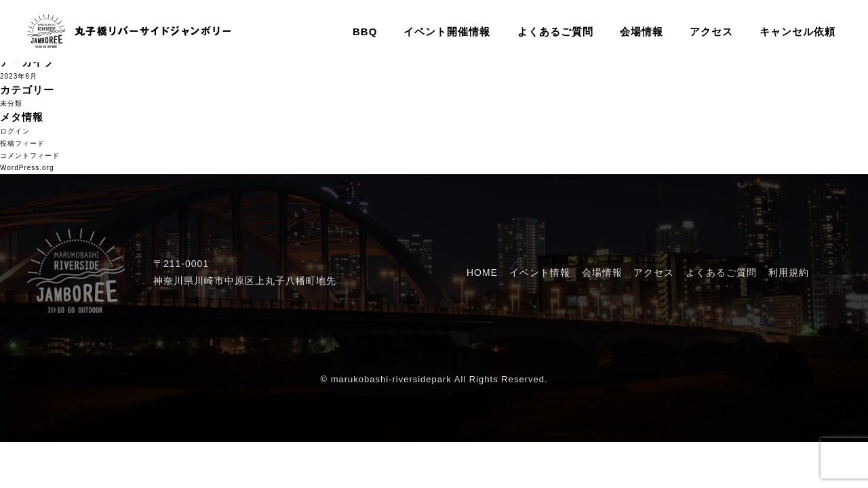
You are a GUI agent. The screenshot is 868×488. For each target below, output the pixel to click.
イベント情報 (540, 272)
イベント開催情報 (447, 32)
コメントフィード (30, 156)
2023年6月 (19, 76)
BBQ (365, 32)
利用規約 (789, 272)
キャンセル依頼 (797, 32)
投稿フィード (22, 143)
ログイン (15, 131)
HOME (482, 272)
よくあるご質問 (555, 32)
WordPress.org (27, 168)
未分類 (11, 103)
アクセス (711, 32)
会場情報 (642, 32)
